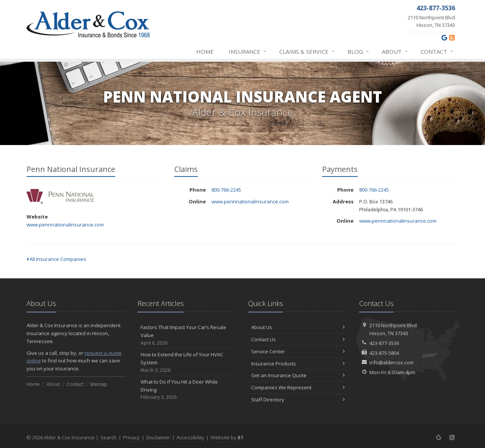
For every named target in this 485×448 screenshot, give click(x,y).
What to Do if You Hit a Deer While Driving (187, 390)
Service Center (298, 351)
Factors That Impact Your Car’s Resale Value (187, 335)
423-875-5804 (384, 353)
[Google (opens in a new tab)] (444, 37)
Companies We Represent (298, 387)
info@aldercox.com (392, 362)
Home (205, 52)
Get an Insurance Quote (298, 375)
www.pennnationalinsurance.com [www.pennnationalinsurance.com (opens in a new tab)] (65, 225)
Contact (437, 52)
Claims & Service (307, 52)
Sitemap (99, 384)
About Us (298, 327)
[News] (452, 37)
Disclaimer (158, 437)
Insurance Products (298, 364)
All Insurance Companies (56, 259)
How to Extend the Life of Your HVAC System (187, 362)
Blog (359, 52)
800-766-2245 (226, 190)
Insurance (248, 52)
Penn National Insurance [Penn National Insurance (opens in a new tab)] (60, 196)
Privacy (131, 437)
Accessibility (190, 437)
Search (109, 437)
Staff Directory (298, 400)
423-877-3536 (384, 343)
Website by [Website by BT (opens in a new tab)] (227, 437)
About (395, 52)
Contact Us (298, 339)
